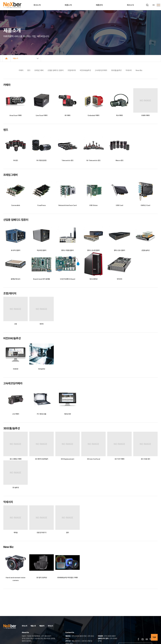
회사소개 (37, 5)
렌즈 (29, 70)
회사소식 (130, 5)
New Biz (139, 70)
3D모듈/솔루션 (116, 70)
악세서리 (129, 70)
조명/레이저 (72, 70)
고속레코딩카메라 (101, 70)
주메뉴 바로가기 (0, 0)
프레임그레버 (39, 70)
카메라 (21, 70)
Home (6, 58)
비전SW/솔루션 (85, 70)
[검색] (147, 5)
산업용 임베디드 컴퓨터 (56, 70)
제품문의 (99, 5)
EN (154, 5)
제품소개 (68, 5)
